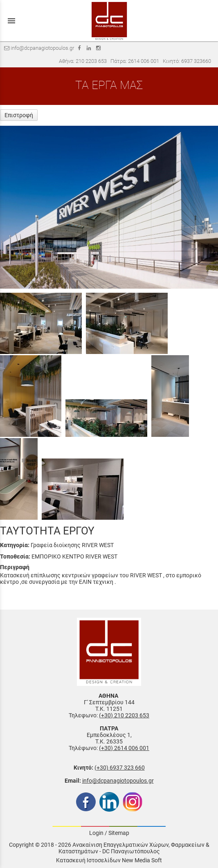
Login (96, 833)
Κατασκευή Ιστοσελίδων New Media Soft (109, 860)
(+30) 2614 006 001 (124, 748)
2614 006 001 (144, 61)
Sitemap (119, 833)
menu (11, 21)
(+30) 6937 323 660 (120, 768)
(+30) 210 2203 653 (124, 715)
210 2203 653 (91, 61)
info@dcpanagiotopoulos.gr (118, 781)
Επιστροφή (19, 115)
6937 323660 (196, 61)
